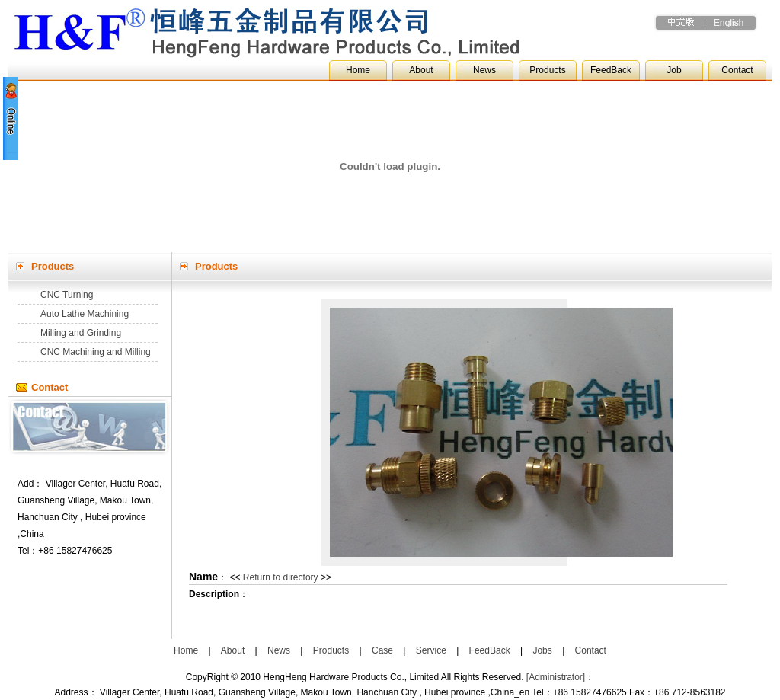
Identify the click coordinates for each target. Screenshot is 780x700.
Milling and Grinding (81, 333)
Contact (737, 70)
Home (358, 70)
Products (547, 70)
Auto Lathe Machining (85, 314)
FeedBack (611, 70)
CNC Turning (67, 295)
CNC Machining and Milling (96, 352)
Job (674, 70)
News (484, 70)
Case (382, 650)
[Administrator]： (560, 677)
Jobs (542, 650)
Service (431, 650)
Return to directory (281, 577)
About (421, 70)
